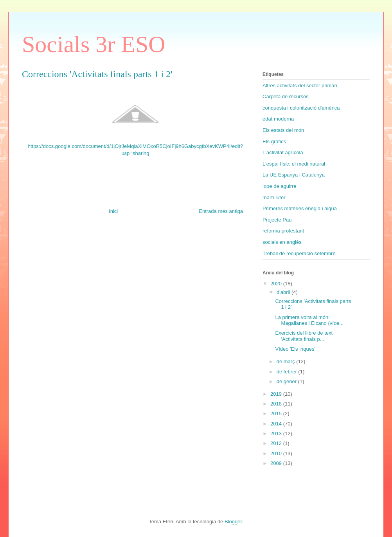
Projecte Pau (277, 220)
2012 (277, 443)
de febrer (288, 372)
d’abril (284, 292)
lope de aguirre (280, 186)
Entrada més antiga (221, 211)
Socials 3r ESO (94, 44)
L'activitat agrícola (283, 152)
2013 (277, 433)
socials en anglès (282, 242)
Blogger (233, 522)
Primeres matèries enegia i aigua (300, 208)
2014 (277, 424)
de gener (287, 381)
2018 (277, 404)
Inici (113, 211)
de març (287, 361)
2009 (277, 463)
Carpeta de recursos (286, 96)
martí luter (274, 197)
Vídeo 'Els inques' (295, 349)
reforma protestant (283, 231)
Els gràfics (274, 141)
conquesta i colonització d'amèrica (301, 108)
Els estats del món (283, 130)
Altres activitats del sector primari (300, 86)
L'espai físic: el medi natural (294, 164)
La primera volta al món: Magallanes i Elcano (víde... (309, 320)
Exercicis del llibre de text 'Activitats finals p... (304, 336)
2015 (277, 414)
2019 (277, 394)
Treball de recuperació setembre (299, 253)
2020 (277, 284)
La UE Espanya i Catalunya (294, 175)
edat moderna (278, 119)
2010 (277, 453)
